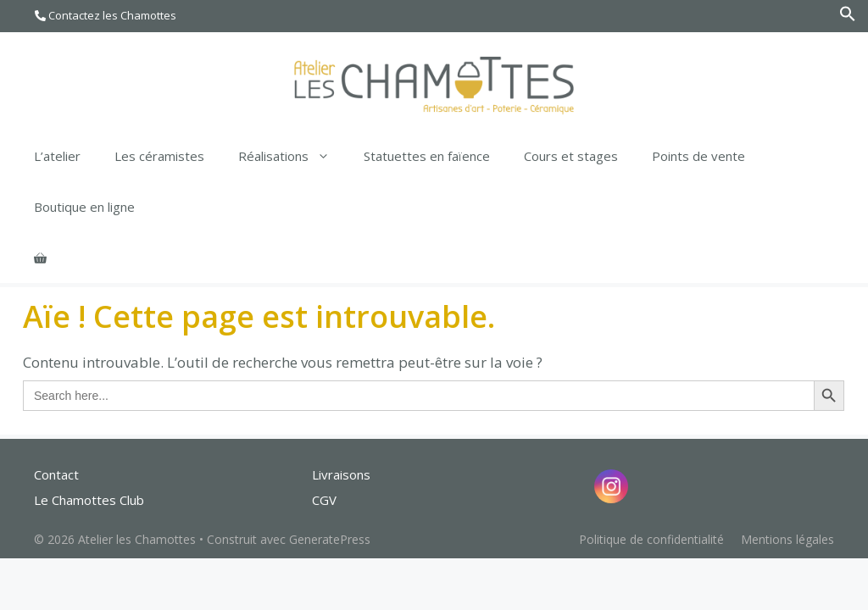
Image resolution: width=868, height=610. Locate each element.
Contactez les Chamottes (106, 15)
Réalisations (292, 156)
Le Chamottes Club (89, 500)
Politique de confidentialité (651, 539)
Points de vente (698, 156)
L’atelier (57, 156)
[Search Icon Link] (848, 18)
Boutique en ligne (84, 207)
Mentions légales (787, 539)
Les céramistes (159, 156)
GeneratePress (330, 539)
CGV (324, 500)
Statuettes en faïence (427, 156)
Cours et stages (571, 156)
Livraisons (341, 474)
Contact (56, 474)
